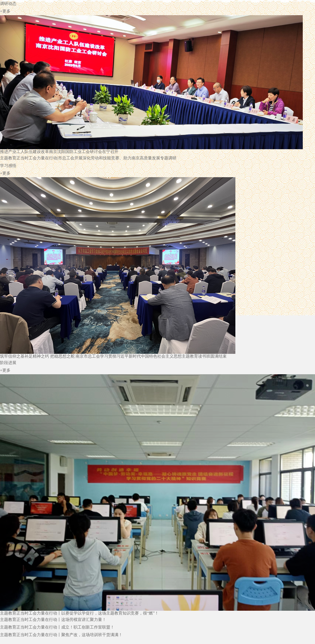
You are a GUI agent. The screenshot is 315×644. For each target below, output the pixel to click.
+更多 (5, 11)
